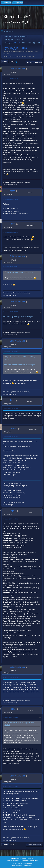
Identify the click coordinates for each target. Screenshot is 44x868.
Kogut (12, 191)
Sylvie (24, 43)
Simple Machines (28, 863)
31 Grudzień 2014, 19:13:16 (11, 351)
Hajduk (13, 511)
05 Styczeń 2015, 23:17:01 (10, 519)
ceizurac (13, 428)
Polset (12, 224)
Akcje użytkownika (34, 62)
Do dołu (5, 62)
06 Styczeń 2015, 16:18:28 (10, 717)
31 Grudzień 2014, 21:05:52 (11, 408)
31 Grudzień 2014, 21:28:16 (11, 437)
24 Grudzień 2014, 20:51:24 (11, 79)
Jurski (12, 400)
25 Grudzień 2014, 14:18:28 (11, 199)
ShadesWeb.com (27, 866)
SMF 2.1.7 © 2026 (17, 863)
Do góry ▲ (30, 858)
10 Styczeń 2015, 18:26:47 (10, 786)
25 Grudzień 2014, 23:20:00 (11, 232)
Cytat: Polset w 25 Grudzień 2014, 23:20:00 (20, 272)
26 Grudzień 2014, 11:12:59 (11, 267)
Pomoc (13, 858)
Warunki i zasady (21, 858)
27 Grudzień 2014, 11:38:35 (11, 312)
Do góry (5, 844)
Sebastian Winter (17, 68)
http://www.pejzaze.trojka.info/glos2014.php (18, 317)
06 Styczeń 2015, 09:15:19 (10, 677)
